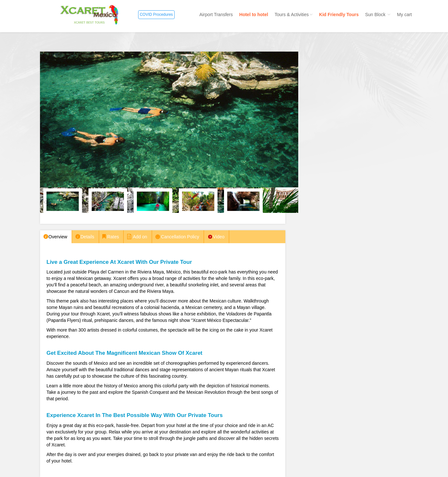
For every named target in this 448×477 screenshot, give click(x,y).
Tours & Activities (294, 15)
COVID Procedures (156, 15)
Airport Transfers (216, 15)
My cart (404, 15)
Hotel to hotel (254, 15)
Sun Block (378, 15)
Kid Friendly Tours (339, 15)
